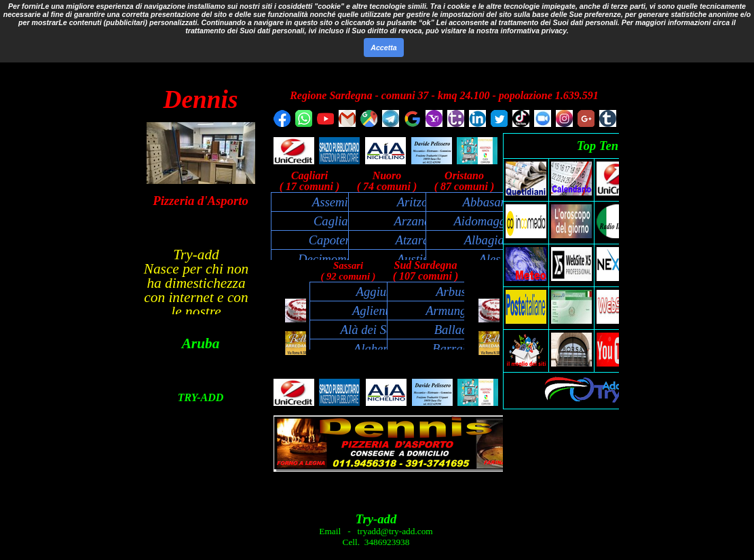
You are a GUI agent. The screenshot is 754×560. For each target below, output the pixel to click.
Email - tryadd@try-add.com (376, 531)
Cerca (410, 55)
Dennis (201, 99)
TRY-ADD (201, 397)
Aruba (201, 343)
